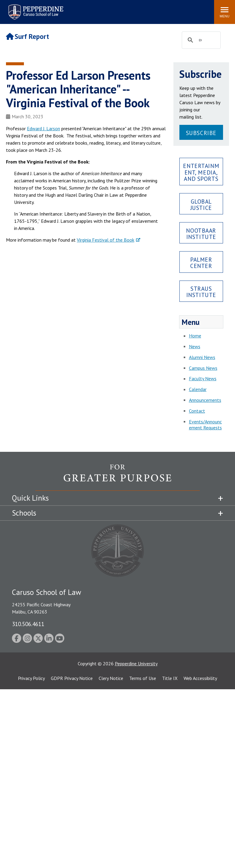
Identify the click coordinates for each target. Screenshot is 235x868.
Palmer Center (201, 263)
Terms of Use (143, 678)
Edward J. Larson (44, 128)
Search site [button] (128, 9)
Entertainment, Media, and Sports (201, 172)
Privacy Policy (31, 678)
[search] (200, 40)
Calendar (198, 389)
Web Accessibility (200, 678)
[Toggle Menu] (225, 12)
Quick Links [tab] (30, 498)
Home (195, 336)
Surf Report (28, 36)
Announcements (205, 400)
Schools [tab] (24, 513)
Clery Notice (111, 678)
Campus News (203, 368)
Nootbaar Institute (201, 234)
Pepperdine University (136, 664)
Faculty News (203, 378)
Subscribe (201, 133)
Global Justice (201, 204)
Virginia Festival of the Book (106, 240)
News (195, 346)
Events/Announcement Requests (205, 425)
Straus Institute (201, 292)
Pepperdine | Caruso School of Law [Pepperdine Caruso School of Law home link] (35, 8)
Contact (197, 411)
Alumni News (202, 357)
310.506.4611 (28, 624)
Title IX (170, 678)
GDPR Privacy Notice (72, 678)
